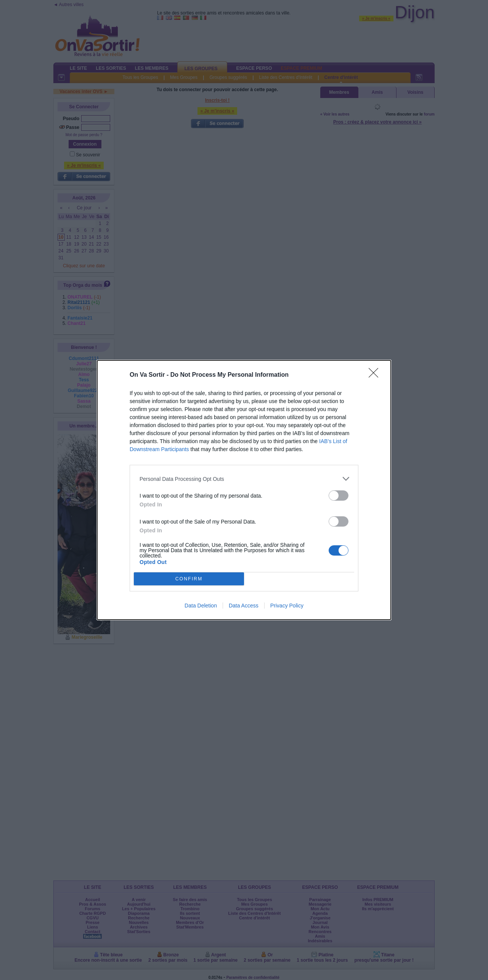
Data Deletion (201, 606)
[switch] (339, 496)
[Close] (376, 375)
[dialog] (244, 490)
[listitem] (244, 479)
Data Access (244, 606)
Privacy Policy (287, 606)
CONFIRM (189, 579)
